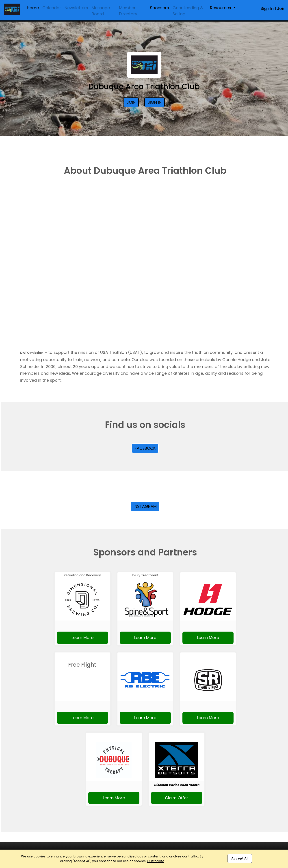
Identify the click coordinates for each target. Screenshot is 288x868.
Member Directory (128, 11)
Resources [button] (221, 8)
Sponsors (159, 8)
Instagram (145, 506)
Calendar (52, 8)
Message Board (101, 11)
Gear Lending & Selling (188, 11)
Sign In (267, 8)
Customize (156, 861)
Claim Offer (176, 798)
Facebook (145, 448)
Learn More (82, 638)
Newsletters (76, 8)
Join (281, 8)
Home (33, 8)
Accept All (240, 858)
